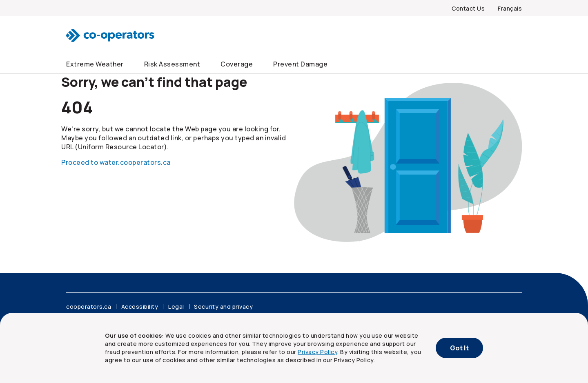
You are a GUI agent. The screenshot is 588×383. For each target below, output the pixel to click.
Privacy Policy (317, 352)
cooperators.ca (89, 307)
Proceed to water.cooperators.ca (116, 162)
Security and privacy (223, 307)
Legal (176, 307)
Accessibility (140, 307)
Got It (459, 348)
